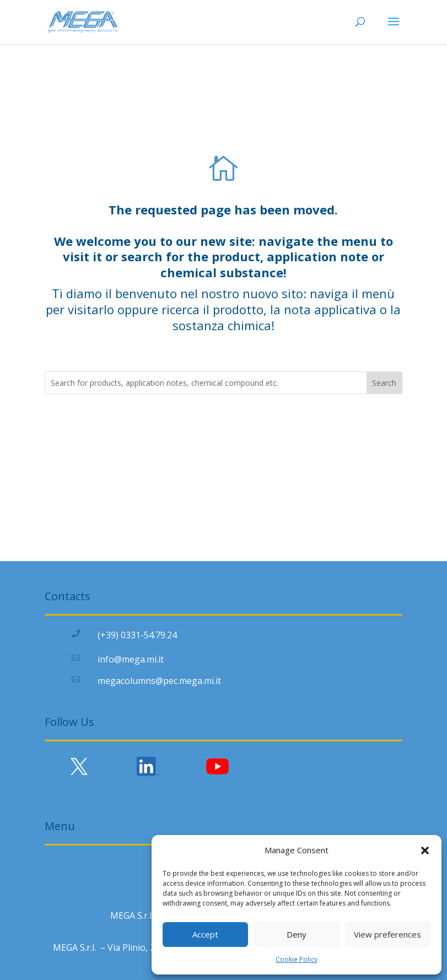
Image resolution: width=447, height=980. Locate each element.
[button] (425, 850)
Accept (205, 934)
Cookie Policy (297, 959)
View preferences (387, 934)
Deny (297, 934)
